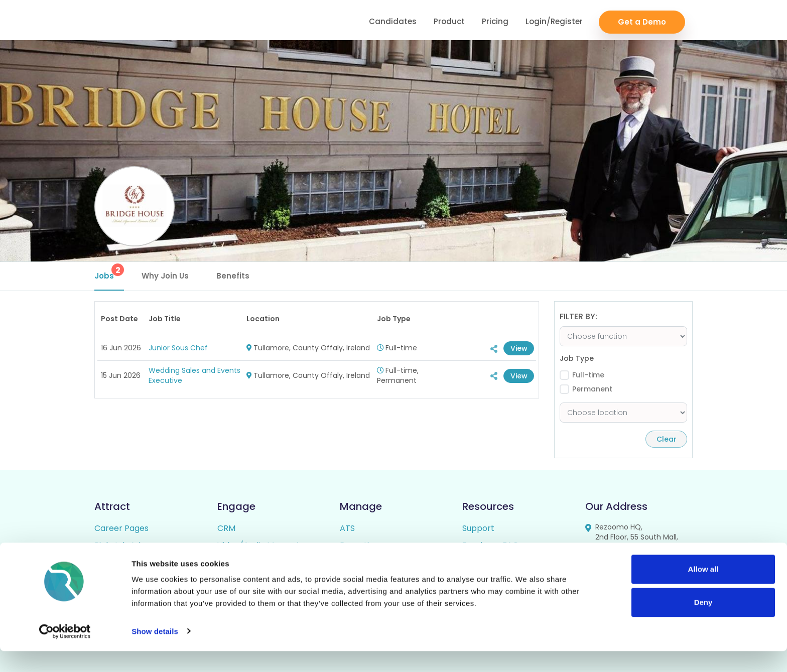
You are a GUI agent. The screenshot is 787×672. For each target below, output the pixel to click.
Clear (664, 439)
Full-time (588, 375)
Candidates (393, 20)
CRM (226, 528)
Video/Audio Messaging (263, 545)
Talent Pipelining (250, 562)
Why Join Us (165, 276)
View (517, 348)
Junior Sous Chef (178, 348)
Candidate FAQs (494, 562)
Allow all (703, 590)
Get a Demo (642, 20)
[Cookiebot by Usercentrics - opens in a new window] (65, 652)
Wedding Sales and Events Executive (194, 375)
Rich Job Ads (119, 545)
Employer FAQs (493, 545)
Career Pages (121, 528)
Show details (155, 652)
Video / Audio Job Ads (137, 562)
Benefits (233, 276)
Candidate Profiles (376, 562)
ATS (347, 528)
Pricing (495, 20)
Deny (703, 623)
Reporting (359, 545)
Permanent (592, 389)
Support (478, 528)
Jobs (109, 272)
